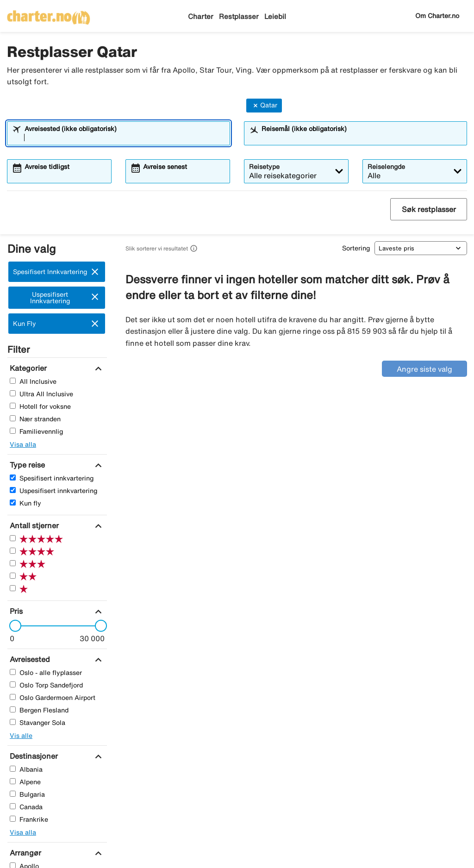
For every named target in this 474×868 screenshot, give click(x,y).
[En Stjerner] (13, 588)
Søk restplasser (429, 209)
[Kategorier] (27, 368)
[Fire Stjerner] (13, 551)
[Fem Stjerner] (13, 538)
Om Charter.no (437, 16)
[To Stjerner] (13, 576)
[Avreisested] (29, 659)
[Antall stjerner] (33, 525)
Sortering (356, 248)
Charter (201, 16)
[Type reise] (26, 465)
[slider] (12, 626)
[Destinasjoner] (33, 756)
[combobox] (125, 137)
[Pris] (15, 611)
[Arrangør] (24, 853)
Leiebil (275, 16)
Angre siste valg (424, 369)
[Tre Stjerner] (13, 563)
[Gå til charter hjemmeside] (49, 14)
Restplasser (239, 16)
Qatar (264, 106)
